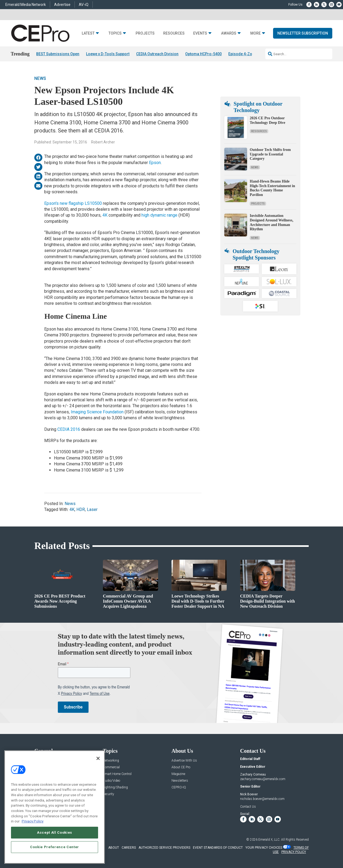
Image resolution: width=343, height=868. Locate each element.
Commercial (111, 767)
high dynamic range (159, 215)
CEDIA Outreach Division (157, 54)
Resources (174, 33)
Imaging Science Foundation (97, 412)
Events (200, 33)
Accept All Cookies (55, 832)
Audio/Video (111, 781)
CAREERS (129, 848)
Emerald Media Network (26, 5)
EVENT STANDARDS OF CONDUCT (218, 848)
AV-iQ (84, 5)
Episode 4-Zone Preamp (250, 54)
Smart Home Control (117, 774)
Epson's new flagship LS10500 (73, 203)
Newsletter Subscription (303, 33)
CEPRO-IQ (179, 787)
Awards (229, 33)
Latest (88, 33)
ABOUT (114, 848)
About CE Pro (181, 767)
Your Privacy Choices (264, 848)
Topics (115, 33)
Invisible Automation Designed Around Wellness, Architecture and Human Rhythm (271, 222)
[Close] (98, 758)
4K (105, 215)
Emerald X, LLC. (269, 840)
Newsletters (180, 781)
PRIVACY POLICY (294, 852)
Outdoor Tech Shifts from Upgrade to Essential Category (270, 154)
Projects (145, 33)
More (256, 33)
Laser (92, 509)
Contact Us (248, 807)
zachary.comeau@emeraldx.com (263, 779)
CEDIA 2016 (69, 429)
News (40, 78)
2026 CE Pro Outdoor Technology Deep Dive (267, 120)
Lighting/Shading (115, 787)
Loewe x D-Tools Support (108, 54)
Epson (155, 163)
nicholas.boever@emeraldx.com (262, 799)
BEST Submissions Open (58, 54)
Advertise (62, 5)
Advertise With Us (184, 761)
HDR (81, 509)
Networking (111, 761)
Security (109, 794)
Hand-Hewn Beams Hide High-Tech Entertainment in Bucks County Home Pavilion (272, 188)
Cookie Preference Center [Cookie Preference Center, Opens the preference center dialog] (55, 847)
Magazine (178, 774)
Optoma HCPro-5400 (203, 54)
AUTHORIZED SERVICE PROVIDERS (164, 848)
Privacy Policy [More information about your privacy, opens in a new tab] (33, 821)
